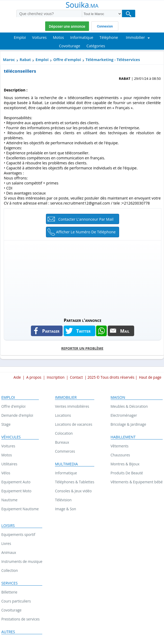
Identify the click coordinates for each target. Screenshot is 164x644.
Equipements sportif (18, 534)
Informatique (66, 473)
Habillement (123, 437)
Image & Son (65, 509)
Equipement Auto (16, 482)
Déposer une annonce (67, 26)
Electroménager (124, 415)
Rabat (25, 59)
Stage (6, 424)
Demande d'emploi (17, 415)
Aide (17, 377)
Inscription (56, 377)
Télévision (63, 500)
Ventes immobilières (72, 406)
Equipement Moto (16, 491)
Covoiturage (11, 610)
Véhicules (11, 437)
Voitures (8, 446)
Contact (76, 377)
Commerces (65, 451)
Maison (118, 397)
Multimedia (66, 464)
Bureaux (62, 442)
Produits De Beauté (127, 473)
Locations (63, 415)
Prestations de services (20, 619)
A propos (34, 377)
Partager (51, 331)
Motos (7, 455)
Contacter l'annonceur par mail (86, 219)
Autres (8, 632)
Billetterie (9, 592)
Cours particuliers (16, 601)
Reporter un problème (82, 348)
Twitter (83, 331)
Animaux (9, 552)
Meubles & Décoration (129, 406)
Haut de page (150, 377)
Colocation (64, 433)
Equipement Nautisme (20, 509)
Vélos (6, 473)
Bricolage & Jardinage (128, 424)
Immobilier (66, 397)
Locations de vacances (74, 424)
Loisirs (8, 526)
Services (10, 583)
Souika (82, 5)
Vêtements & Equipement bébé (137, 482)
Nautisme (9, 500)
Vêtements (120, 446)
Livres (6, 543)
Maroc (9, 59)
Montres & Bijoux (125, 464)
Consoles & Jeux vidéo (73, 491)
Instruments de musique (22, 561)
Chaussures (120, 455)
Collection (10, 570)
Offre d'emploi (67, 59)
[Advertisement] (82, 277)
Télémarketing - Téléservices (113, 59)
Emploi (42, 59)
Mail (125, 331)
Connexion (105, 26)
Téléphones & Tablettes (75, 482)
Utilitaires (9, 464)
